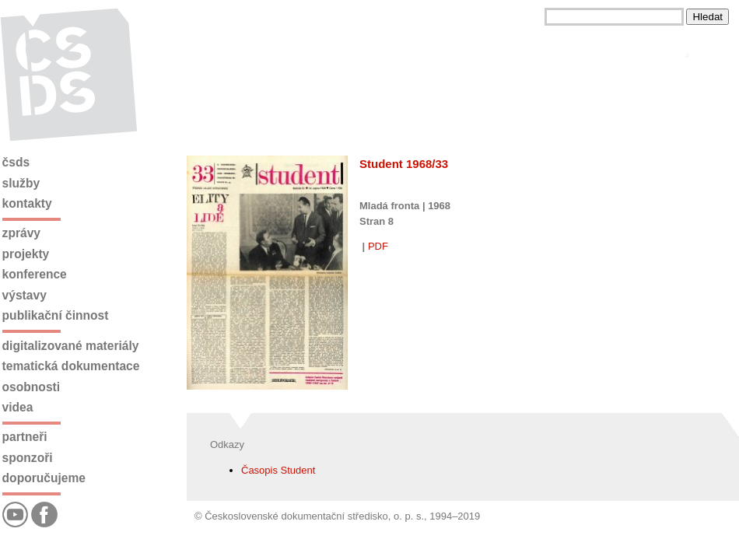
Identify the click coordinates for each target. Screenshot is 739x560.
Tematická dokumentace (71, 366)
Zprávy (21, 233)
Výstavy (25, 295)
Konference (35, 274)
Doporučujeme (44, 478)
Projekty (26, 254)
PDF (378, 246)
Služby (21, 183)
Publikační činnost (56, 315)
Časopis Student (278, 470)
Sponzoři (28, 458)
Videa (18, 407)
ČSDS (16, 162)
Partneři (25, 437)
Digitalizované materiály (71, 346)
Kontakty (27, 203)
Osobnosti (32, 387)
